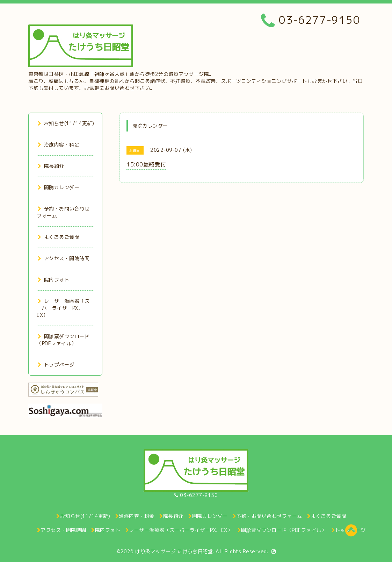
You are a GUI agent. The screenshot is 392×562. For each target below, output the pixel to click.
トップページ (56, 365)
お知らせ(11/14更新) (66, 123)
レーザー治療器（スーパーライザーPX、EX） (63, 308)
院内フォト (53, 280)
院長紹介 (51, 166)
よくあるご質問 (59, 237)
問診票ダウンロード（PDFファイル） (63, 340)
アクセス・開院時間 (64, 258)
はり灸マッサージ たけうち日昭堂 (174, 551)
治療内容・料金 (59, 145)
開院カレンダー (59, 187)
